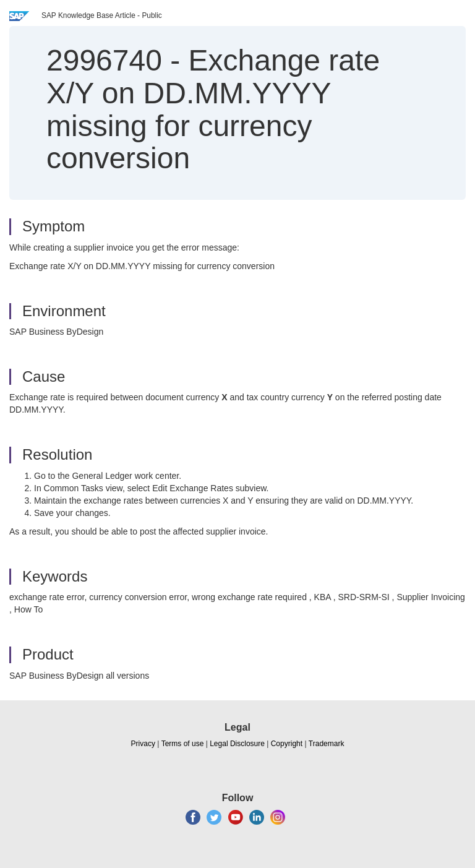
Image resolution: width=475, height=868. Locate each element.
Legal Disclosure (237, 744)
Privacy (143, 744)
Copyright (287, 744)
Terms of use (183, 744)
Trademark (327, 744)
